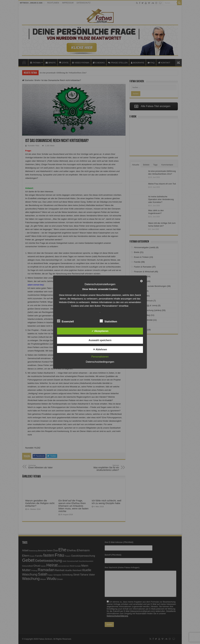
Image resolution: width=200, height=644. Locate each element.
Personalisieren (100, 356)
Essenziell (65, 321)
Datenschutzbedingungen (100, 362)
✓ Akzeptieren (100, 331)
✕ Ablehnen (100, 349)
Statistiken (108, 321)
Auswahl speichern (100, 340)
